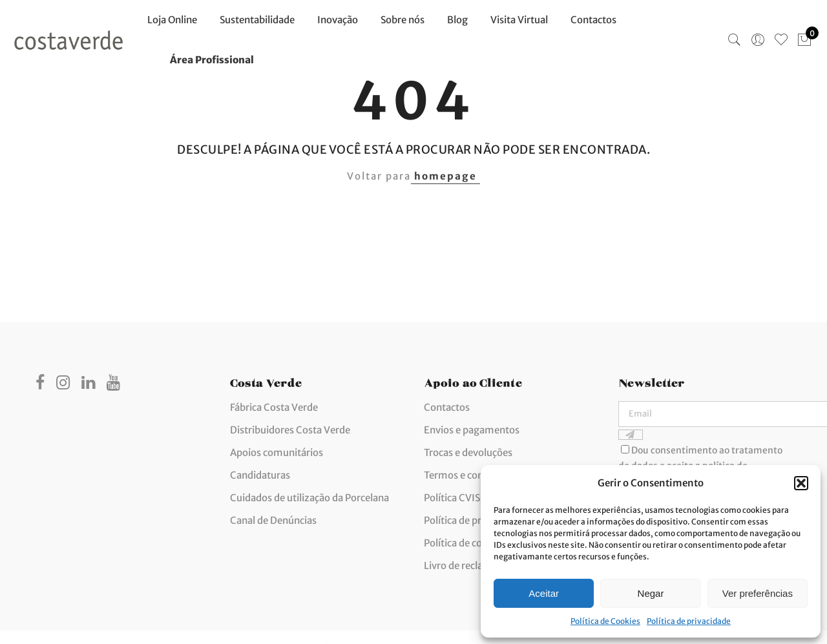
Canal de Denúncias (273, 520)
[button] (801, 483)
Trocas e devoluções (468, 452)
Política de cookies (465, 543)
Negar (651, 593)
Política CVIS (452, 498)
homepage (445, 176)
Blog (457, 20)
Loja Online (172, 20)
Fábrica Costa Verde (274, 407)
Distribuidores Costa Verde (290, 430)
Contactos (593, 20)
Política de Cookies (605, 621)
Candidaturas (260, 475)
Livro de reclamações (471, 566)
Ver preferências (758, 593)
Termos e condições (468, 475)
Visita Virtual (519, 20)
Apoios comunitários (277, 452)
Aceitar (544, 593)
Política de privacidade (689, 621)
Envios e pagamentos (472, 430)
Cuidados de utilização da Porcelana (309, 498)
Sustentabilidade (257, 20)
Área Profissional (212, 60)
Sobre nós (403, 20)
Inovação (338, 20)
